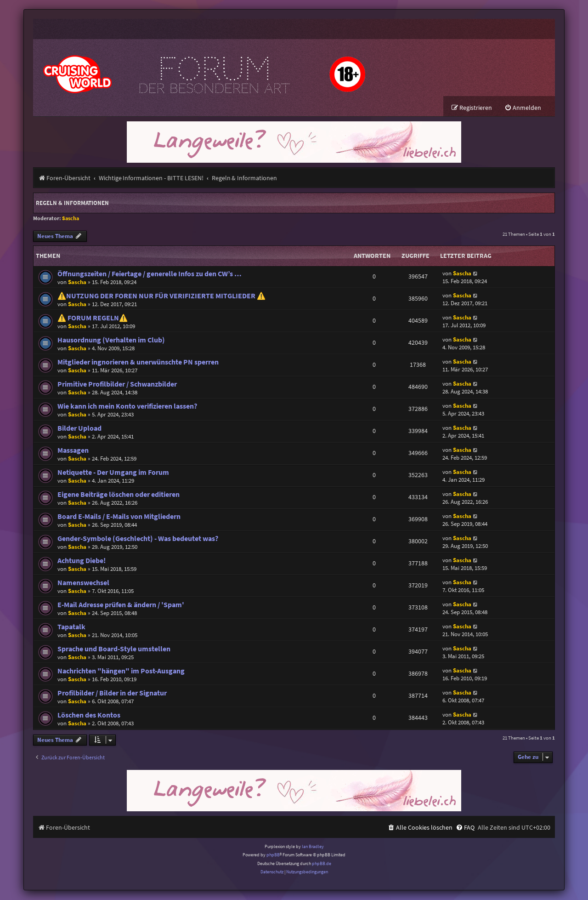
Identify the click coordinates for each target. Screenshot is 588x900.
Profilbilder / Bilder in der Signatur (112, 693)
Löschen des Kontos (89, 715)
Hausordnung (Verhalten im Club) (111, 340)
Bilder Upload (79, 429)
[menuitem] (523, 108)
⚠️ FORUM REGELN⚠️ (93, 318)
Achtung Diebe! (82, 561)
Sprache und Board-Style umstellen (114, 649)
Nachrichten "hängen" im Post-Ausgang (121, 671)
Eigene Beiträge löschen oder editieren (119, 495)
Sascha (71, 219)
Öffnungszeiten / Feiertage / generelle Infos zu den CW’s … (150, 274)
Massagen (73, 451)
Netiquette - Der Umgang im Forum (113, 473)
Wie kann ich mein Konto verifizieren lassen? (127, 407)
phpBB (273, 855)
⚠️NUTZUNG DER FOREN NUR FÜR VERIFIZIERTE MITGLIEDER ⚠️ (161, 296)
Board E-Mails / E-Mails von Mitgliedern (119, 517)
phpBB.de (322, 863)
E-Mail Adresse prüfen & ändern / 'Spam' (121, 605)
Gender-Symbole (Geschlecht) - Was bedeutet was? (138, 539)
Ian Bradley (313, 847)
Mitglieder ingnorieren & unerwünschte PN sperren (138, 362)
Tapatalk (71, 627)
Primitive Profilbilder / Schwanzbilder (117, 384)
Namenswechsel (83, 583)
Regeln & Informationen (72, 203)
